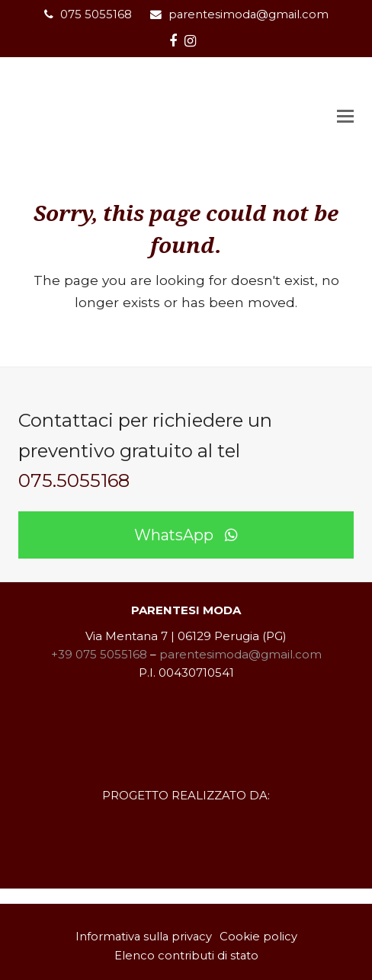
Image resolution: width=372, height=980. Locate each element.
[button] (345, 117)
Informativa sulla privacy (144, 937)
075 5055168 (96, 14)
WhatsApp (186, 535)
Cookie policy (258, 937)
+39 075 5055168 (99, 654)
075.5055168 (74, 480)
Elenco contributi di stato (186, 956)
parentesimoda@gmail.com (249, 14)
